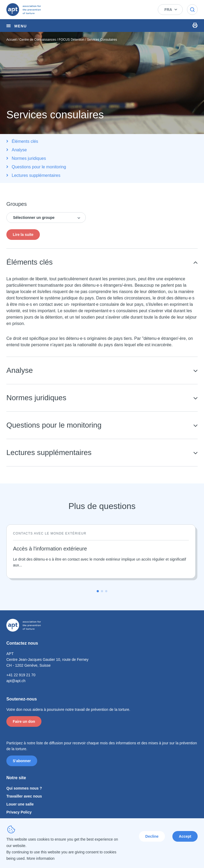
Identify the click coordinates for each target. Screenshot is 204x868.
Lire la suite (23, 235)
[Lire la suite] (101, 551)
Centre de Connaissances (38, 40)
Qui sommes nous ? (24, 788)
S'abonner (22, 761)
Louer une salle (20, 804)
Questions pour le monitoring (39, 167)
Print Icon (195, 25)
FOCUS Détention (72, 40)
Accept (185, 836)
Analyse (19, 150)
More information (41, 858)
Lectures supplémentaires (36, 175)
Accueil (12, 40)
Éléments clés (25, 141)
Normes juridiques (29, 158)
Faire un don (24, 721)
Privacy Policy (19, 812)
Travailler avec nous (24, 796)
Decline (152, 836)
